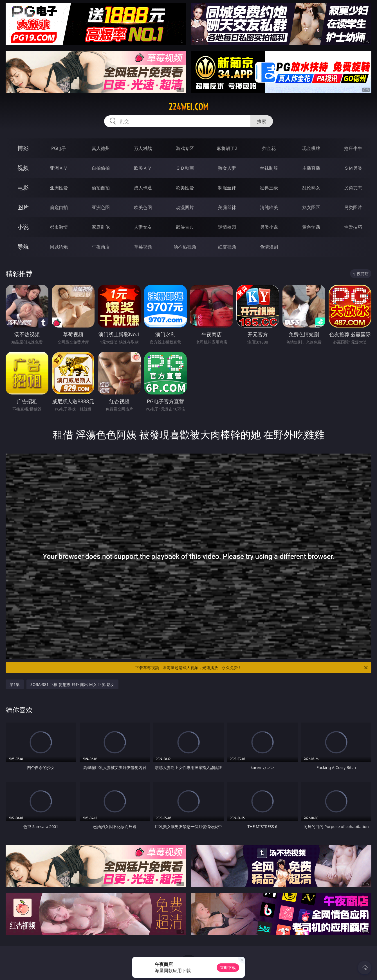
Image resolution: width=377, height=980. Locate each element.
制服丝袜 (227, 188)
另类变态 (353, 188)
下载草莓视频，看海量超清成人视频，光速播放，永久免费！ (252, 668)
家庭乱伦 (101, 227)
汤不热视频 (185, 247)
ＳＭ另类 (353, 168)
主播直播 (311, 168)
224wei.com (188, 107)
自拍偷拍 (101, 168)
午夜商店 (101, 247)
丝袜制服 (269, 168)
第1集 (15, 684)
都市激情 (59, 227)
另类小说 (269, 227)
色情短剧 (269, 247)
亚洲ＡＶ (59, 168)
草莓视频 (143, 247)
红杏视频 (227, 247)
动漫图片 (185, 207)
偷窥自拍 (59, 207)
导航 (23, 247)
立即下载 (228, 967)
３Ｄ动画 (185, 168)
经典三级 (269, 188)
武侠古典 (185, 227)
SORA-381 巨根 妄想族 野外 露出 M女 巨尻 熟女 (72, 684)
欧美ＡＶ (143, 168)
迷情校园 (227, 227)
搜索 (262, 121)
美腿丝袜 (227, 207)
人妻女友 (143, 227)
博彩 (23, 148)
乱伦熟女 (311, 188)
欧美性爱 (185, 188)
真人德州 (101, 148)
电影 (23, 188)
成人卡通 (143, 188)
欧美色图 (143, 207)
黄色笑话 (311, 227)
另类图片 (353, 207)
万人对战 (143, 148)
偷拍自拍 (101, 188)
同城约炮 (59, 247)
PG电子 (59, 148)
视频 (23, 168)
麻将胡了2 (227, 148)
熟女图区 (311, 207)
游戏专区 (185, 148)
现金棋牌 (311, 148)
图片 (23, 207)
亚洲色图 (101, 207)
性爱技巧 (353, 227)
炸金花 (269, 148)
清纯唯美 (269, 207)
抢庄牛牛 (353, 148)
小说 (23, 227)
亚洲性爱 (59, 188)
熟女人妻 (227, 168)
